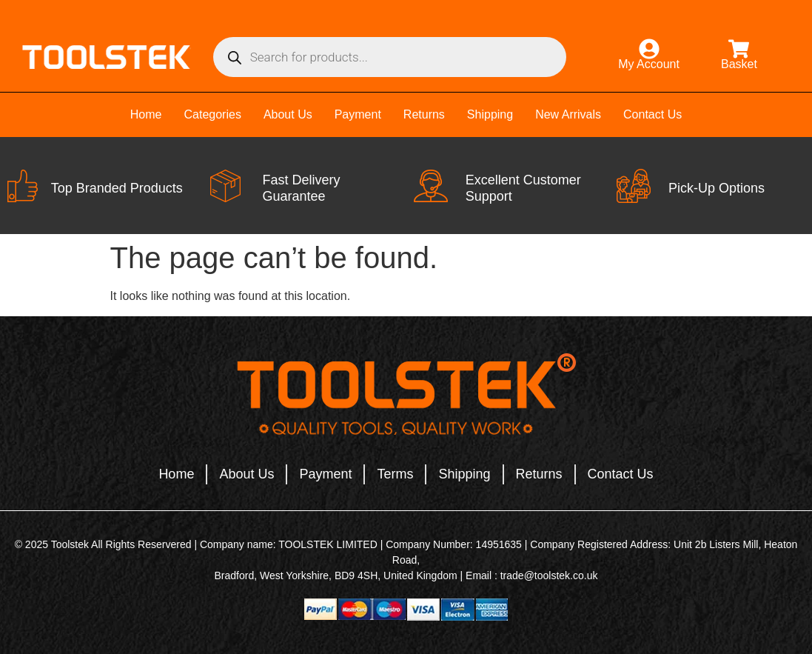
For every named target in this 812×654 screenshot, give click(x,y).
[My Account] (649, 49)
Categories (213, 114)
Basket (739, 64)
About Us (288, 114)
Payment (358, 114)
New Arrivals (568, 114)
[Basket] (739, 49)
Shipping (490, 114)
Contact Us (652, 114)
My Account (649, 64)
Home (146, 114)
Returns (424, 114)
